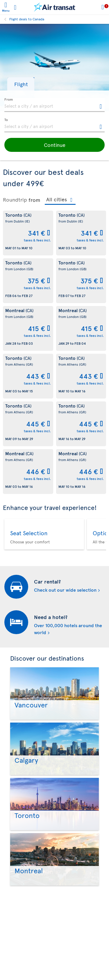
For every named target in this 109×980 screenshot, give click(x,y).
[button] (21, 84)
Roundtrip (15, 200)
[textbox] (54, 105)
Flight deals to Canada (27, 19)
